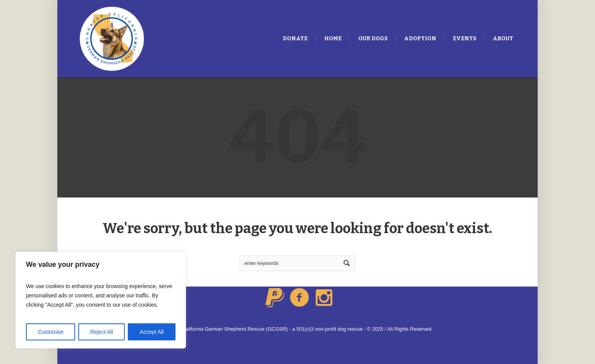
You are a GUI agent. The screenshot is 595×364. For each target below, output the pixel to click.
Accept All (152, 332)
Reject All (101, 332)
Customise (51, 332)
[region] (101, 300)
